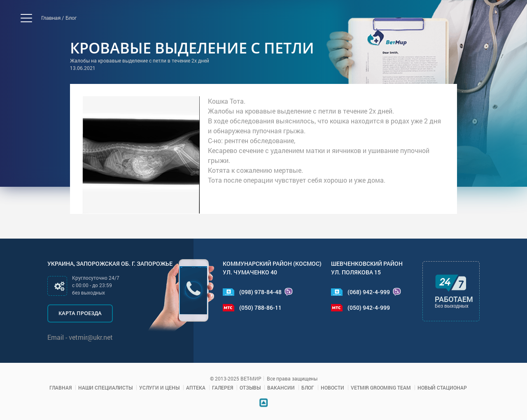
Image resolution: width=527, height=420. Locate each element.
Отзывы (250, 388)
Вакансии (281, 388)
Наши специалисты (105, 388)
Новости (332, 388)
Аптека (196, 388)
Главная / (52, 18)
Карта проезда (80, 313)
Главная (61, 388)
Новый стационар (442, 388)
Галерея (223, 388)
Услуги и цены (159, 388)
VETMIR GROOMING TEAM (381, 388)
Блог (71, 18)
